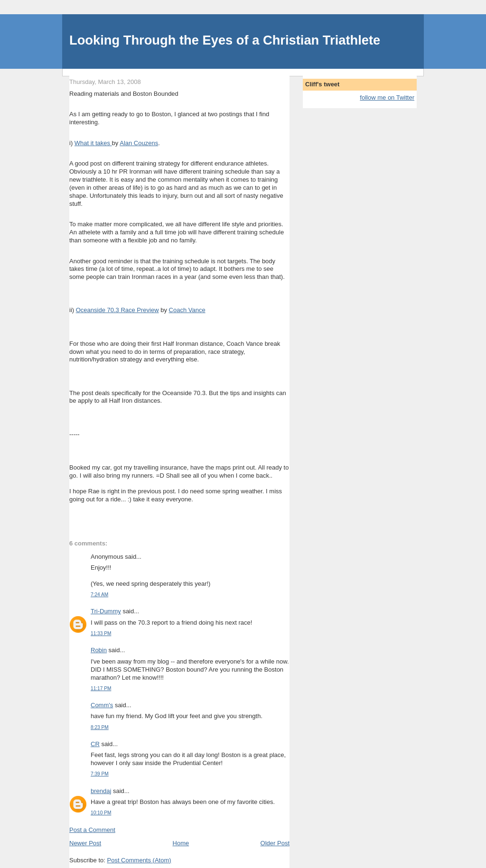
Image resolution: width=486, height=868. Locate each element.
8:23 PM (100, 727)
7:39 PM (100, 774)
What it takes (93, 143)
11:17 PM (101, 688)
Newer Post (85, 843)
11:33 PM (101, 633)
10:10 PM (101, 813)
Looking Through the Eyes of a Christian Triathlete (225, 40)
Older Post (275, 843)
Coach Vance (187, 310)
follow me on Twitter (387, 97)
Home (181, 843)
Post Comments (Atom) (139, 860)
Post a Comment (92, 830)
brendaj (101, 791)
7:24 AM (99, 595)
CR (95, 744)
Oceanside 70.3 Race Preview (117, 310)
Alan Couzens (139, 143)
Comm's (102, 705)
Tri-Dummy (106, 611)
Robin (99, 650)
